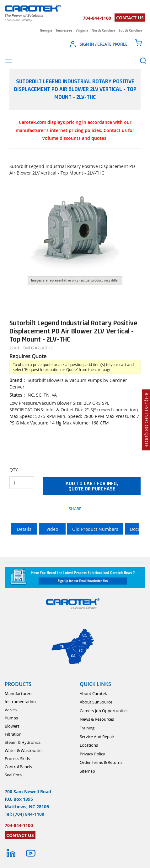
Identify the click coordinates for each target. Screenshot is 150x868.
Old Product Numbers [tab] (95, 529)
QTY (14, 470)
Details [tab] (24, 529)
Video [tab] (52, 529)
